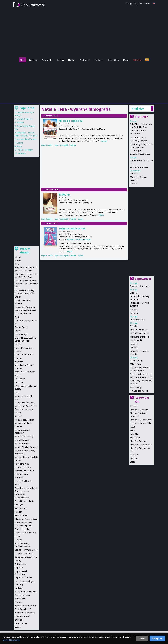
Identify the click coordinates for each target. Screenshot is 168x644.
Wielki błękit (20, 598)
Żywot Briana (21, 623)
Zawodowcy (136, 387)
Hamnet (18, 358)
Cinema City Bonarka (140, 410)
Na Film (72, 60)
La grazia (19, 382)
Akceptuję (157, 638)
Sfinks (133, 462)
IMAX (132, 427)
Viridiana (19, 588)
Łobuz (18, 627)
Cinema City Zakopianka (141, 420)
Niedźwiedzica (21, 474)
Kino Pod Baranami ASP (141, 445)
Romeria (134, 313)
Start (22, 60)
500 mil (18, 257)
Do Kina (60, 60)
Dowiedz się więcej (11, 640)
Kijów (133, 430)
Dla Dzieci (98, 60)
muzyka (88, 239)
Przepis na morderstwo (25, 533)
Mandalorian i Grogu (139, 333)
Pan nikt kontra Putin (24, 501)
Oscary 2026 (113, 60)
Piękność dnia (21, 515)
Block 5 (133, 293)
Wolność (22, 153)
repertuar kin (47, 145)
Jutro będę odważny (139, 330)
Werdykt (134, 347)
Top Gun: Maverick (23, 578)
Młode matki (136, 340)
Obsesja (134, 309)
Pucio (19, 146)
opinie (81, 219)
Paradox (134, 458)
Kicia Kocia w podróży (25, 372)
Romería (19, 540)
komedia (71, 239)
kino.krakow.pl (33, 5)
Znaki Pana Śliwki (138, 320)
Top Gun (19, 568)
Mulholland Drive (22, 444)
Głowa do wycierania (24, 354)
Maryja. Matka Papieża (25, 403)
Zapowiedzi (47, 60)
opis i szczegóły (62, 145)
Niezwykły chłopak (138, 141)
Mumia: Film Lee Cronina (26, 447)
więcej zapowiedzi (140, 391)
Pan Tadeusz (21, 508)
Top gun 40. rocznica (140, 286)
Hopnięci (19, 361)
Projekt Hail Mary (25, 150)
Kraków (138, 109)
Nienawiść (19, 477)
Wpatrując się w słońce (25, 606)
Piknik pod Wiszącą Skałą (26, 519)
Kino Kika (134, 434)
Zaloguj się (131, 4)
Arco (17, 264)
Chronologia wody (23, 313)
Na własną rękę (22, 464)
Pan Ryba (19, 505)
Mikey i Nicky (136, 364)
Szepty (18, 561)
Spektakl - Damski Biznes (26, 550)
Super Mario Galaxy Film (26, 557)
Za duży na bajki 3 (23, 609)
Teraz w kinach (25, 250)
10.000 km (65, 195)
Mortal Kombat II (138, 137)
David (17, 317)
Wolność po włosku (139, 167)
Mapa (126, 60)
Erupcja (133, 326)
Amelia (18, 260)
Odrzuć (142, 638)
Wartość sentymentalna (26, 591)
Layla (17, 392)
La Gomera (20, 379)
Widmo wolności (22, 595)
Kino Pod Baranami (139, 441)
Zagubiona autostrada (25, 613)
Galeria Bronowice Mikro (141, 423)
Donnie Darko (21, 327)
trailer (73, 145)
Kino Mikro (135, 437)
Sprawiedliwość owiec (140, 154)
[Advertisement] (84, 82)
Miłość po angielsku (71, 121)
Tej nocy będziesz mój (72, 228)
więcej (104, 141)
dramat (79, 239)
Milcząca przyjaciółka (140, 337)
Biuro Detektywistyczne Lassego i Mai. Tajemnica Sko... (26, 284)
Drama (20, 143)
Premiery (33, 60)
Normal (133, 184)
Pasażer (134, 344)
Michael (133, 173)
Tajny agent (20, 564)
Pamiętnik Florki (22, 498)
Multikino (134, 455)
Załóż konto (144, 4)
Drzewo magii (136, 361)
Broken (18, 297)
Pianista (18, 512)
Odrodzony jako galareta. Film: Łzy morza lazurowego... (142, 147)
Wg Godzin (85, 60)
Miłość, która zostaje (24, 436)
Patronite (137, 60)
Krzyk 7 (18, 375)
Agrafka (134, 406)
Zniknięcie (19, 620)
